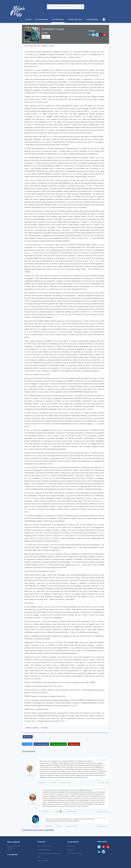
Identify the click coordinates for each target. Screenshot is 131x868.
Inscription (71, 850)
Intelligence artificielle (48, 46)
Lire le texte (28, 737)
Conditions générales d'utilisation (49, 853)
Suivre (46, 37)
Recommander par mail (58, 744)
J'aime (27, 744)
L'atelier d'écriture (75, 19)
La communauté (42, 19)
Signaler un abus (74, 744)
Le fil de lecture (58, 19)
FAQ (39, 857)
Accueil (29, 19)
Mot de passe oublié (74, 853)
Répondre (42, 782)
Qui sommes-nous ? (45, 846)
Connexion (71, 846)
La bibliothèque (92, 19)
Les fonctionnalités (44, 850)
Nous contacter (43, 860)
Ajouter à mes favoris (41, 744)
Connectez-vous (30, 830)
